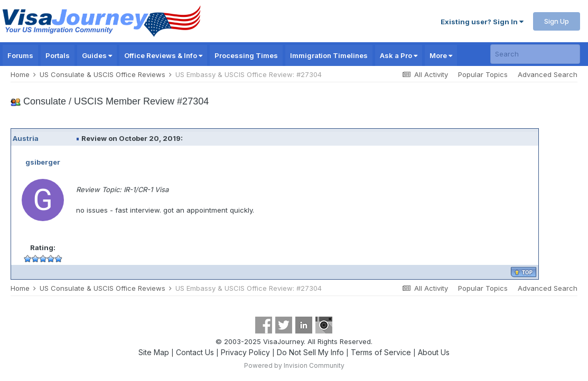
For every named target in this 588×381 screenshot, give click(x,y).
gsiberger (43, 162)
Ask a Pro (399, 55)
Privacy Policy (245, 352)
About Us (434, 352)
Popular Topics (483, 74)
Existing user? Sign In (482, 22)
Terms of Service (381, 352)
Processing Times (246, 55)
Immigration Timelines (329, 55)
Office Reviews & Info (163, 55)
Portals (58, 55)
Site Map (154, 352)
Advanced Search (548, 74)
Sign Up (557, 21)
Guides (97, 55)
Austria (26, 138)
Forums (20, 55)
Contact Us (195, 352)
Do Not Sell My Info (310, 352)
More (441, 55)
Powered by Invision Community (294, 365)
